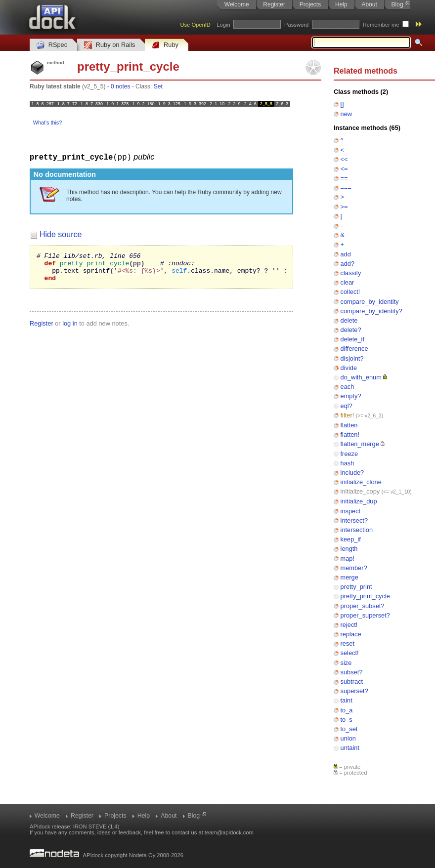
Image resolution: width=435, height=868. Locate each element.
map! (348, 558)
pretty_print (356, 587)
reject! (349, 625)
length (349, 549)
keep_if (351, 539)
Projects (310, 4)
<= (344, 169)
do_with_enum (361, 377)
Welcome (237, 4)
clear (348, 282)
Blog (397, 4)
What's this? (47, 123)
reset (348, 643)
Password (296, 25)
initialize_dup (359, 501)
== (344, 178)
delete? (351, 330)
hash (348, 463)
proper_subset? (363, 606)
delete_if (352, 339)
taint (347, 700)
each (348, 387)
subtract (352, 682)
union (348, 738)
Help (341, 4)
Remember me (381, 25)
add (346, 254)
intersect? (354, 520)
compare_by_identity (370, 302)
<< (344, 159)
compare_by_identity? (371, 311)
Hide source (61, 234)
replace (351, 634)
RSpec (52, 45)
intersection (357, 530)
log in (70, 329)
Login (223, 25)
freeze (349, 454)
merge (349, 577)
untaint (350, 748)
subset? (352, 672)
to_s (347, 720)
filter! (348, 415)
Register (274, 4)
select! (350, 653)
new (346, 114)
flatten (349, 425)
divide (349, 368)
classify (351, 273)
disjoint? (352, 358)
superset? (354, 691)
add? (348, 264)
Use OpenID (195, 25)
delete (349, 320)
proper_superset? (365, 615)
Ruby (165, 45)
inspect (351, 511)
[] (342, 104)
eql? (347, 406)
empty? (351, 396)
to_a (347, 710)
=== (346, 187)
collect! (350, 292)
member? (354, 568)
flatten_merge (360, 444)
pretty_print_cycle (365, 596)
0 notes (120, 86)
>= (344, 207)
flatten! (350, 434)
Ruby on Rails (109, 45)
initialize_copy (360, 491)
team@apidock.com (229, 832)
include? (352, 473)
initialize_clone (361, 482)
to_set (349, 729)
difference (354, 349)
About (369, 4)
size (346, 663)
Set (158, 86)
